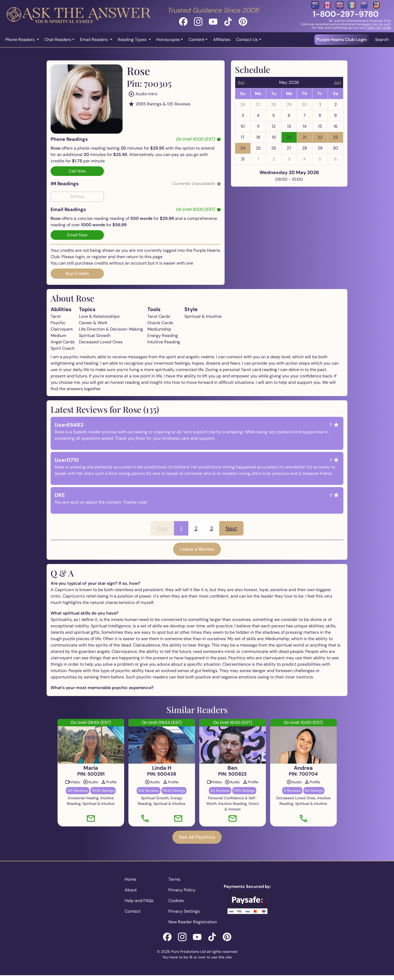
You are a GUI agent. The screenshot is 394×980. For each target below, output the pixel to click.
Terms (174, 879)
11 (258, 126)
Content (196, 40)
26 (243, 104)
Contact (133, 911)
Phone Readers (21, 40)
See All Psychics (197, 837)
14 (305, 126)
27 (258, 104)
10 (243, 126)
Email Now (77, 235)
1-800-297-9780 (346, 14)
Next (231, 528)
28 (274, 104)
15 (320, 126)
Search (382, 40)
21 (304, 137)
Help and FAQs (139, 901)
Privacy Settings (184, 911)
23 (335, 137)
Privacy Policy (182, 890)
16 (336, 126)
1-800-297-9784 (378, 28)
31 (243, 159)
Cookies (176, 901)
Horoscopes (168, 40)
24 (243, 148)
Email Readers (94, 40)
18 (258, 137)
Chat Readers (58, 40)
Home (130, 879)
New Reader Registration (193, 922)
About (131, 890)
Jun (337, 82)
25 (258, 148)
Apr (241, 82)
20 (289, 137)
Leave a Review (197, 549)
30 (304, 104)
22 (320, 137)
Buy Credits (77, 273)
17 (243, 137)
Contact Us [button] (247, 40)
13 (289, 126)
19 (274, 137)
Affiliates (222, 40)
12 (274, 126)
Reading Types (133, 40)
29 (289, 104)
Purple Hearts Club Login (342, 40)
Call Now (77, 171)
